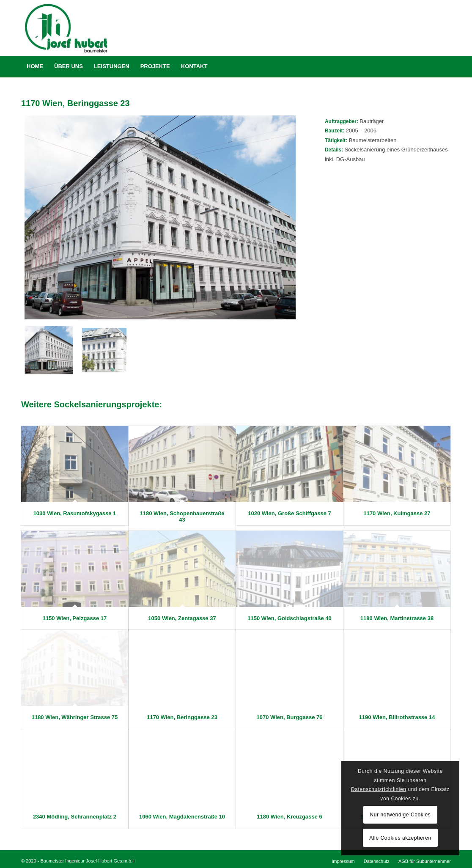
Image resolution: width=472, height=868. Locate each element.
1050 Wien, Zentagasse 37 (182, 618)
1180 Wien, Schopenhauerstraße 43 (182, 516)
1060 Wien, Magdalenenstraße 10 (182, 817)
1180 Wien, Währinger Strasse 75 (75, 717)
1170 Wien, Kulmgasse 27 (397, 513)
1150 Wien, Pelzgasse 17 (75, 618)
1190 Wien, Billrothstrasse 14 (397, 717)
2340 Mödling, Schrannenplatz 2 (75, 817)
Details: (335, 150)
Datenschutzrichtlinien (379, 789)
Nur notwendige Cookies (401, 815)
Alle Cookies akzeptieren (400, 838)
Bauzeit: (335, 131)
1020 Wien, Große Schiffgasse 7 (289, 513)
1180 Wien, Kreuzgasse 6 (290, 817)
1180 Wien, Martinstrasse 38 (397, 618)
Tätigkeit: (336, 140)
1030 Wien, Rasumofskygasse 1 (75, 513)
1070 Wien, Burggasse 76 (290, 717)
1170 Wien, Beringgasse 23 (182, 717)
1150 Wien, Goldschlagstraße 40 (290, 618)
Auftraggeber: (342, 121)
